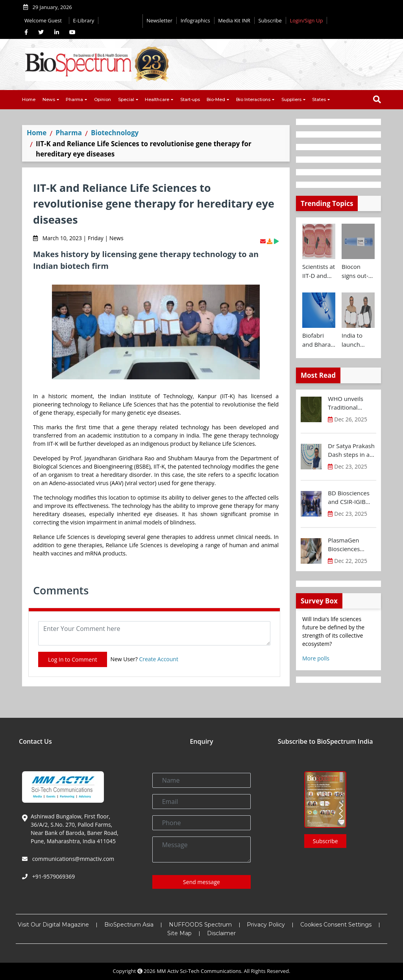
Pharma (74, 99)
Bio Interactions (253, 99)
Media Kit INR (234, 20)
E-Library (84, 20)
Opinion (103, 99)
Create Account (159, 659)
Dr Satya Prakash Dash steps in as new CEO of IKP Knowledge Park (351, 450)
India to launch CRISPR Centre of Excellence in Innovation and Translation (357, 340)
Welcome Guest (45, 20)
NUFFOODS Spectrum (200, 925)
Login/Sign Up (306, 20)
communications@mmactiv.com (72, 859)
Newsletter (159, 20)
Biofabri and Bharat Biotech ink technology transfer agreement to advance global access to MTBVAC (318, 340)
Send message (201, 882)
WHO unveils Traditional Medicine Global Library (350, 403)
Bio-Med (216, 99)
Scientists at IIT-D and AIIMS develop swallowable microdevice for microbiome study (319, 271)
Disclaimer (221, 933)
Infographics (195, 20)
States (319, 99)
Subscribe (270, 20)
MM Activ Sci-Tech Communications (199, 971)
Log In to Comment (73, 659)
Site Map (179, 933)
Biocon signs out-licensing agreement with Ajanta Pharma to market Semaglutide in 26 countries (358, 271)
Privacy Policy (266, 925)
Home (29, 99)
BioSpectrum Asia (129, 925)
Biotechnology (115, 133)
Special (126, 99)
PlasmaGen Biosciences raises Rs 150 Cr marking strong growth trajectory (352, 545)
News (49, 99)
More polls (316, 658)
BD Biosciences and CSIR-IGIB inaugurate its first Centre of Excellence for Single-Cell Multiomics (348, 498)
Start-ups (190, 99)
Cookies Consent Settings (336, 925)
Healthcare (157, 99)
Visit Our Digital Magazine (53, 925)
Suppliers (291, 99)
